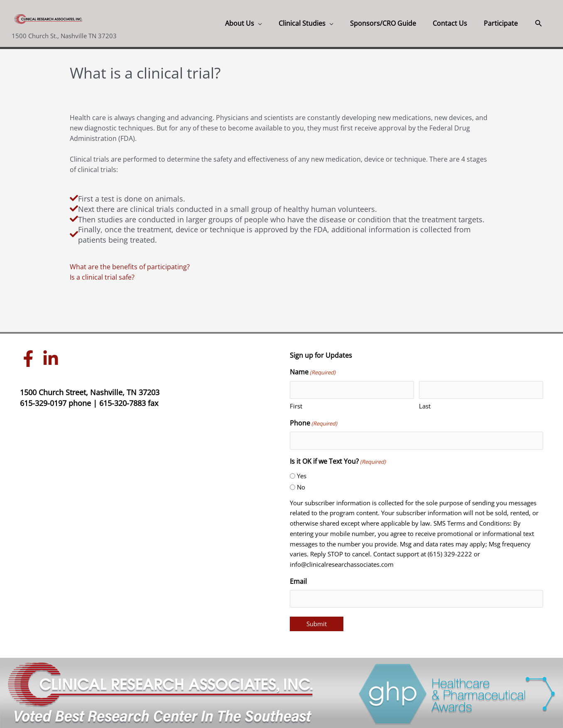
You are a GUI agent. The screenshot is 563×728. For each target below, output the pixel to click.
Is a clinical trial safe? (102, 277)
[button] (244, 23)
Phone (313, 424)
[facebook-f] (30, 359)
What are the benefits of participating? (130, 267)
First (296, 406)
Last (425, 406)
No (301, 487)
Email (298, 581)
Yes (302, 476)
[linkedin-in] (53, 359)
